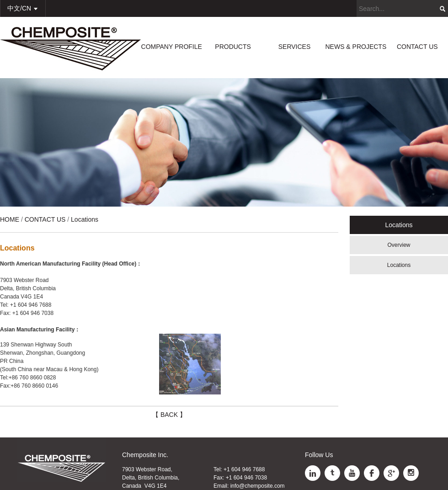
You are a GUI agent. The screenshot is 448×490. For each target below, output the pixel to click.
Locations (399, 265)
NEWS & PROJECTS (356, 47)
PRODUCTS (233, 47)
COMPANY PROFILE (172, 47)
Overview (399, 245)
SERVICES (295, 47)
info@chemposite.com (258, 486)
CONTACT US (417, 47)
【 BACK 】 (169, 415)
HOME (10, 219)
